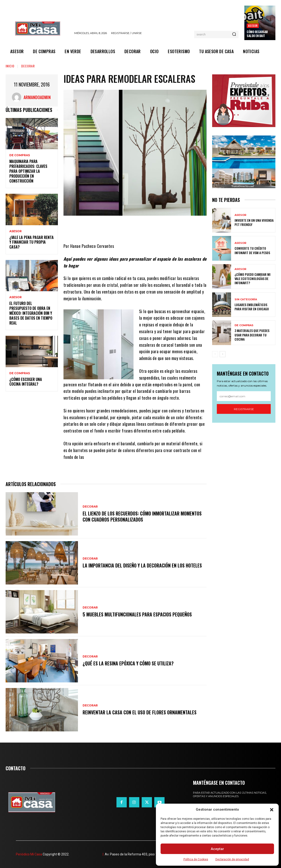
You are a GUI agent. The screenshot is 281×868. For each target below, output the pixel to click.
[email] (244, 396)
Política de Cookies (196, 859)
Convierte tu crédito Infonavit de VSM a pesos (252, 250)
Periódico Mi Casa (29, 854)
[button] (272, 810)
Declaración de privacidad (232, 859)
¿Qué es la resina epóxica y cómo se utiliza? (128, 663)
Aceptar (217, 849)
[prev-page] (215, 354)
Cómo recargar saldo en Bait (257, 34)
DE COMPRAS (20, 155)
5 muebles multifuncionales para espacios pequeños (137, 614)
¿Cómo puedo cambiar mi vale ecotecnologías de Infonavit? (253, 278)
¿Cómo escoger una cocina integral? (26, 382)
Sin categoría (246, 299)
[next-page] (223, 354)
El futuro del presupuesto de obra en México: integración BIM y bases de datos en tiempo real (31, 313)
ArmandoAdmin (37, 97)
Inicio (10, 66)
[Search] (234, 35)
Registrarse (244, 409)
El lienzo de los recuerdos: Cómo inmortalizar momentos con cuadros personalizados (142, 516)
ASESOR (253, 26)
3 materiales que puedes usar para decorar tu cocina (252, 335)
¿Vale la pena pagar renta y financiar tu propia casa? (32, 242)
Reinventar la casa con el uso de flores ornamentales (140, 712)
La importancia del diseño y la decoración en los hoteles (142, 565)
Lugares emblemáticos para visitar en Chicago (252, 307)
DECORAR (28, 66)
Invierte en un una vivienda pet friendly (254, 222)
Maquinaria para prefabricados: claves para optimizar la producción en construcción (28, 171)
